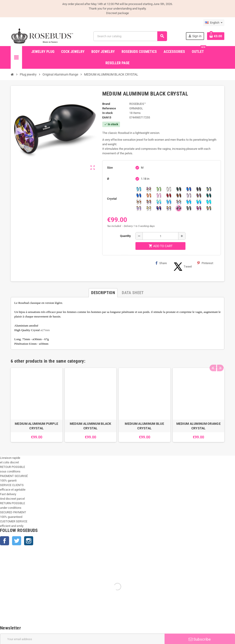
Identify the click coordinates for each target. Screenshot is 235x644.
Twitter (17, 541)
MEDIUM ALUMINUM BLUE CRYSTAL (144, 426)
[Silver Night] (189, 208)
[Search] (130, 36)
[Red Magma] (169, 196)
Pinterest (205, 263)
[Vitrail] (209, 208)
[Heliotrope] (189, 189)
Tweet (182, 267)
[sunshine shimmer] (139, 202)
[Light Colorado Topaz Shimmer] (169, 202)
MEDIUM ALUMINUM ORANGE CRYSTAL (199, 426)
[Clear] (169, 189)
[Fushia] (199, 208)
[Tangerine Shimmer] (179, 202)
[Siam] (159, 202)
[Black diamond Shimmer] (189, 202)
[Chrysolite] (159, 189)
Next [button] (220, 360)
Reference (109, 108)
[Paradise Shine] (169, 208)
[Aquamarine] (139, 189)
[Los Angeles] (209, 189)
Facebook (5, 541)
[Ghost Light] (179, 208)
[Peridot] (199, 202)
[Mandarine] (149, 196)
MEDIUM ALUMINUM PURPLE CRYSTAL (36, 426)
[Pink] (159, 196)
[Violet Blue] (159, 208)
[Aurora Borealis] (149, 189)
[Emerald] (179, 189)
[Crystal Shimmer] (149, 208)
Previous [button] (213, 360)
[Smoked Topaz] (179, 196)
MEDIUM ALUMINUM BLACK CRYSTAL (91, 426)
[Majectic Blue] (139, 196)
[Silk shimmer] (139, 208)
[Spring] (189, 196)
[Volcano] (199, 196)
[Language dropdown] (214, 23)
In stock (107, 113)
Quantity (125, 236)
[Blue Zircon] (209, 196)
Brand (106, 104)
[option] (37, 405)
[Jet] (199, 189)
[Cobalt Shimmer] (209, 202)
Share (161, 263)
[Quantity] (160, 236)
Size (110, 168)
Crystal (112, 199)
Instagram (29, 541)
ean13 (107, 117)
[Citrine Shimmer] (149, 202)
